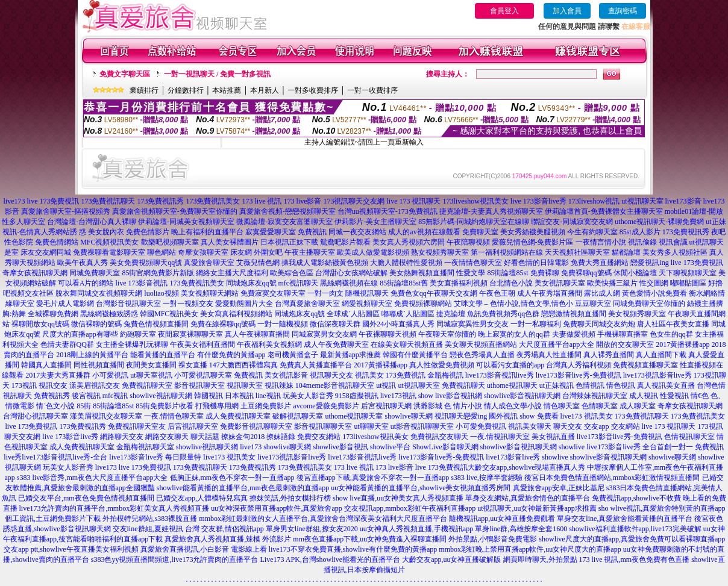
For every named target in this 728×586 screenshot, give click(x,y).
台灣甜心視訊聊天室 (36, 416)
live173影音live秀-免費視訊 (579, 375)
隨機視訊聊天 (367, 293)
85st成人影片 (640, 232)
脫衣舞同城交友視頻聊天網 (99, 293)
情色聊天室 (562, 406)
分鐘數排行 (186, 90)
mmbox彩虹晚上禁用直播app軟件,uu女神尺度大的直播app (530, 549)
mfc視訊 (115, 396)
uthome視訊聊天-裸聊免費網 (659, 222)
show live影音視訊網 (450, 396)
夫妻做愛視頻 (574, 334)
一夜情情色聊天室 (473, 263)
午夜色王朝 (497, 293)
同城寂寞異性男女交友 (472, 324)
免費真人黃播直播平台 (316, 365)
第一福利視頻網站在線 (507, 252)
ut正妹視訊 (557, 385)
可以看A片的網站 (86, 283)
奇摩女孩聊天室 (203, 252)
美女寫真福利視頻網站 (236, 314)
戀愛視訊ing (649, 263)
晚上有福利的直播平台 (207, 232)
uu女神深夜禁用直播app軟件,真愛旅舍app (277, 508)
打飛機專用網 (217, 406)
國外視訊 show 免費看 (523, 416)
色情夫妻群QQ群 (67, 344)
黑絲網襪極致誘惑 (109, 314)
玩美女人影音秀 (308, 396)
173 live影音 (302, 201)
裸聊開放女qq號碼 (40, 324)
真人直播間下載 (661, 355)
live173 (14, 201)
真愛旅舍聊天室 (209, 263)
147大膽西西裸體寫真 (243, 365)
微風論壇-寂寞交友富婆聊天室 (284, 222)
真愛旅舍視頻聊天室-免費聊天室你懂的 (175, 211)
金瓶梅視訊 (445, 375)
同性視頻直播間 (99, 365)
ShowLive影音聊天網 (445, 447)
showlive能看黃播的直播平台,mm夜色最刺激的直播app (243, 488)
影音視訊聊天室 (199, 385)
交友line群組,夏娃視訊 (148, 529)
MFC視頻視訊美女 (109, 242)
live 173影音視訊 (142, 283)
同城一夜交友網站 (357, 232)
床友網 (241, 252)
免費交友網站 (319, 437)
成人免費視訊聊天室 (238, 416)
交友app (596, 426)
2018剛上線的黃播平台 (92, 355)
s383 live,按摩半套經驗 (487, 478)
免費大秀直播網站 (600, 263)
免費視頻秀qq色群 (510, 314)
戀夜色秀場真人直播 (482, 355)
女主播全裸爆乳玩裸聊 (132, 344)
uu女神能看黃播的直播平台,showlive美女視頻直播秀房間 (421, 488)
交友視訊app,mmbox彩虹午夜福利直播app (410, 508)
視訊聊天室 (245, 385)
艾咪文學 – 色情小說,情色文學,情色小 (513, 304)
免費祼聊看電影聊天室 (109, 252)
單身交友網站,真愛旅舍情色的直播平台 (528, 498)
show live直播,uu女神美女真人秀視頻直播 (398, 498)
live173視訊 (398, 396)
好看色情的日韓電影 (536, 263)
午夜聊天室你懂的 (447, 334)
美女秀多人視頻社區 (675, 252)
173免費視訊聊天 (108, 201)
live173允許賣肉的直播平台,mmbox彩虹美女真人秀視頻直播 (115, 508)
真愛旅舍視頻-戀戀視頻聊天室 (287, 211)
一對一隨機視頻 (283, 324)
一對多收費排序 (313, 90)
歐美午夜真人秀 (83, 263)
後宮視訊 (86, 396)
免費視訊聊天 (463, 385)
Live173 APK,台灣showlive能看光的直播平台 (331, 560)
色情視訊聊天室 (689, 437)
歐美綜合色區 (292, 273)
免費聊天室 (480, 232)
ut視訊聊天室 (642, 201)
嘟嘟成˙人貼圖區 (408, 314)
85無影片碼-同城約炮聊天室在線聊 (474, 222)
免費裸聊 (545, 273)
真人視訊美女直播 (666, 385)
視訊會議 (673, 242)
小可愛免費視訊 (481, 426)
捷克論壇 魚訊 (459, 314)
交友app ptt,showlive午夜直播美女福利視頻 (71, 549)
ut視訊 (386, 385)
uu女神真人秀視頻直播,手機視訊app (416, 529)
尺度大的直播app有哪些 (80, 334)
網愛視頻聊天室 (367, 304)
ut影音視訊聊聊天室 (422, 426)
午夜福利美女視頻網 (269, 344)
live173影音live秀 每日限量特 (155, 457)
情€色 (700, 396)
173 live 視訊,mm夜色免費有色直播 (635, 560)
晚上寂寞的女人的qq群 (514, 334)
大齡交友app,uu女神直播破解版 (451, 560)
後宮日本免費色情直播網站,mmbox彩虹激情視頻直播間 (612, 478)
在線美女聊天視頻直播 (407, 344)
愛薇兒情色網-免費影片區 (533, 242)
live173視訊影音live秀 (657, 375)
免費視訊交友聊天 (439, 437)
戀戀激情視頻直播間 (574, 314)
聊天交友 (568, 426)
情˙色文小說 (55, 406)
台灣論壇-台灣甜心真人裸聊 (92, 222)
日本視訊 (239, 396)
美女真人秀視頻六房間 (409, 242)
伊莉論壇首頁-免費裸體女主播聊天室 (604, 211)
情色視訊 (621, 385)
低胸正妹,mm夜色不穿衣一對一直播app (232, 478)
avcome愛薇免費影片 (326, 406)
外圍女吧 (268, 252)
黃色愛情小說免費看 (654, 293)
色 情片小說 (463, 406)
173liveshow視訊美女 (475, 201)
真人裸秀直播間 (609, 355)
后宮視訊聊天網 (386, 406)
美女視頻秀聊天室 (637, 314)
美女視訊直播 (553, 437)
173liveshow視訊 (594, 201)
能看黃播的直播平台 (163, 355)
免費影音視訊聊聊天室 (256, 426)
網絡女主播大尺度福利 (232, 273)
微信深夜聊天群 (335, 324)
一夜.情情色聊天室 (174, 416)
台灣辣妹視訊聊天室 (595, 396)
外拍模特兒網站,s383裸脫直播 (150, 519)
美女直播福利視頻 (459, 283)
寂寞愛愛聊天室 (271, 232)
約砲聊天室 (138, 334)
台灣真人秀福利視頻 (579, 365)
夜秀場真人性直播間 (549, 355)
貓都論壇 (626, 252)
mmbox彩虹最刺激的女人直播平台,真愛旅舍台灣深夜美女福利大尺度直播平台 (323, 519)
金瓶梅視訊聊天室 (145, 447)
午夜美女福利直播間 (202, 344)
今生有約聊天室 (592, 232)
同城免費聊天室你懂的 (649, 304)
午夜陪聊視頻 (468, 242)
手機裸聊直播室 (623, 334)
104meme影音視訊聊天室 (335, 385)
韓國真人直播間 (46, 365)
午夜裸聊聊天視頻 (388, 334)
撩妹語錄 (281, 437)
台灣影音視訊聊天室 (128, 304)
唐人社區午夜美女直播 (673, 324)
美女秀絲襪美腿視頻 (533, 232)
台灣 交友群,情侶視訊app (224, 529)
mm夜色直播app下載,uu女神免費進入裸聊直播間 (370, 539)
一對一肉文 (325, 293)
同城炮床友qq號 (251, 283)
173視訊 (24, 385)
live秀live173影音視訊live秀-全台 (55, 457)
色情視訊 (590, 385)
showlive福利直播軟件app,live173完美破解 (635, 529)
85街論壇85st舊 (404, 283)
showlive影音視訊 (340, 447)
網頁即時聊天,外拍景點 (540, 560)
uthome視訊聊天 (512, 385)
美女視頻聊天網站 (210, 293)
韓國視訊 (209, 396)
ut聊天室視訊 (151, 375)
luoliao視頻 (161, 293)
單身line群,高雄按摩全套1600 (521, 529)
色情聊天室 (600, 406)
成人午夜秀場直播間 (550, 293)
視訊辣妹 (279, 385)
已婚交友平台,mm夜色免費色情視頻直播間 (86, 498)
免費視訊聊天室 (147, 385)
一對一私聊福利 (536, 324)
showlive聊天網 (408, 416)
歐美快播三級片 (612, 283)
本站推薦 (227, 90)
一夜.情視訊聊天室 (500, 437)
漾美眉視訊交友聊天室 (106, 416)
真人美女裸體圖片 (230, 242)
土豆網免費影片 (266, 406)
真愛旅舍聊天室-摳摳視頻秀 (66, 211)
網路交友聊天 (167, 437)
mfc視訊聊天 (299, 283)
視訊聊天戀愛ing (461, 416)
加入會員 (567, 11)
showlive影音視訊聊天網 (522, 396)
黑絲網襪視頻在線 (349, 283)
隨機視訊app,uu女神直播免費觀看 (502, 519)
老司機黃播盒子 (293, 355)
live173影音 (683, 201)
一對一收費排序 (372, 90)
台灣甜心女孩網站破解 (351, 273)
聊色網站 (162, 252)
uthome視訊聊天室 (354, 416)
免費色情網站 (57, 242)
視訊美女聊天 (530, 426)
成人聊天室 (638, 406)
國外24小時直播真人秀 (398, 324)
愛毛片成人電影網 (65, 304)
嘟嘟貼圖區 (688, 283)
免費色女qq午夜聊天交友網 (434, 293)
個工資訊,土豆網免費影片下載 (53, 519)
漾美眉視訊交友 (95, 385)
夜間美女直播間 (151, 365)
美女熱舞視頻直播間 (422, 273)
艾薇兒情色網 (258, 263)
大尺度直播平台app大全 (557, 344)
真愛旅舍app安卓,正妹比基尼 (559, 488)
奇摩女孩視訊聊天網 (35, 273)
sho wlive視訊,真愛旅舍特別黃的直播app (662, 508)
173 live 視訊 (262, 201)
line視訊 (268, 396)
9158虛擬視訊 (357, 396)
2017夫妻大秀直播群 (58, 375)
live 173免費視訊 (53, 201)
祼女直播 (193, 365)
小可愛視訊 (110, 375)
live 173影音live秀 (538, 201)
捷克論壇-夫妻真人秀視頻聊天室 (491, 211)
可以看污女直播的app (510, 365)
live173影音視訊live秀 (500, 375)
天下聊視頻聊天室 (688, 273)
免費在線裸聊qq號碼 (223, 324)
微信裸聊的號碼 (96, 324)
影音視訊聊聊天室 (323, 426)
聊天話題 (205, 437)
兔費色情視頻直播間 (156, 324)
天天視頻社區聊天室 (577, 252)
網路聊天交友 (122, 437)
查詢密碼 (623, 11)
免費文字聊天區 (125, 74)
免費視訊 (312, 232)
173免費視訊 (406, 375)
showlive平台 (390, 447)
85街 (84, 406)
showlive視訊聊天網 (161, 396)
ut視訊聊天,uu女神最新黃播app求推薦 (537, 508)
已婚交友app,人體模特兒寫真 (202, 498)
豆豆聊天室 (593, 304)
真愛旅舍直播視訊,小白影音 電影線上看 (204, 549)
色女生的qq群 (671, 334)
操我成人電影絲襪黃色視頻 (325, 263)
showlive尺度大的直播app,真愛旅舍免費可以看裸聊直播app (632, 539)
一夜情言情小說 (601, 242)
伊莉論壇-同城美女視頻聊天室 (186, 222)
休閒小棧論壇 (635, 273)
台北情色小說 (511, 283)
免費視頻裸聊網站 (423, 304)
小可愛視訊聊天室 (203, 375)
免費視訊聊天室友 (137, 426)
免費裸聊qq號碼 (586, 273)
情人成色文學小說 (513, 406)
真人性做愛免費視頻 (442, 365)
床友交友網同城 (46, 252)
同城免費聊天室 (95, 273)
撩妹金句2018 (243, 437)
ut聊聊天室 (371, 426)
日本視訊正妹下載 (289, 242)
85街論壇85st (507, 273)
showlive (572, 447)
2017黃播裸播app (682, 344)
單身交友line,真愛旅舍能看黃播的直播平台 (625, 519)
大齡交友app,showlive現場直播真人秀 (527, 467)
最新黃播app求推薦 (350, 355)
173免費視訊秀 (160, 201)
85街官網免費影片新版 (158, 273)
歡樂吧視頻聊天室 (170, 242)
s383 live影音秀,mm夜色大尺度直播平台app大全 (93, 478)
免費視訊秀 (52, 396)
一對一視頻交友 (188, 304)
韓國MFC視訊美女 (169, 314)
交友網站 (626, 426)
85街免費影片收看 (165, 406)
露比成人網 (602, 293)
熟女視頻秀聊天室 (440, 252)
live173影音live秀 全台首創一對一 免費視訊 (655, 447)
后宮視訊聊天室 (193, 426)
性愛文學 (471, 273)
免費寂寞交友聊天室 (273, 293)
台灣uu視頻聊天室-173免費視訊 (388, 211)
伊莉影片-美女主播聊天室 (375, 222)
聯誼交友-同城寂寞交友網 (572, 222)
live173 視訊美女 (587, 416)
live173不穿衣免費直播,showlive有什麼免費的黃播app (353, 549)
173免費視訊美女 (213, 201)
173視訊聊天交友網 (354, 201)
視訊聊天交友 (331, 375)
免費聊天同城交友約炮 (599, 324)
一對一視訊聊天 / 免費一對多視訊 (217, 74)
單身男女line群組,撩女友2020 (312, 529)
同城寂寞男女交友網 (324, 334)
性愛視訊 (674, 396)
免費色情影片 (148, 232)
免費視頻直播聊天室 (645, 365)
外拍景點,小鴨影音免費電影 (493, 539)
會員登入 (504, 11)
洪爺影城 (428, 406)
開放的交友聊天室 (625, 344)
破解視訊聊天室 (298, 416)
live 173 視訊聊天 (413, 201)
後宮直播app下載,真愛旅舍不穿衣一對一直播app (373, 478)
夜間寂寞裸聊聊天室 (190, 334)
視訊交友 (53, 385)
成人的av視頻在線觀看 (424, 232)
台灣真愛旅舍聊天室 (307, 304)
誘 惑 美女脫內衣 (97, 232)
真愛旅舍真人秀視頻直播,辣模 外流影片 (228, 539)
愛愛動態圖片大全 (244, 304)
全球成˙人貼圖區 (353, 314)
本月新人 (265, 90)
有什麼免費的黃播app (231, 355)
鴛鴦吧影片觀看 (345, 242)
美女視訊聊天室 (560, 283)
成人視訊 (644, 396)
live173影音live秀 (513, 457)
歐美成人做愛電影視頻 (373, 252)
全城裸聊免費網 (53, 314)
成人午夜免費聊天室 (336, 344)
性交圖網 (654, 283)
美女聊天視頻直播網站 (481, 344)
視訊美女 (369, 375)
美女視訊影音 (286, 375)
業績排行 (144, 90)
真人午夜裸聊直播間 (257, 334)
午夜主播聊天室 (310, 252)
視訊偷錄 (642, 242)
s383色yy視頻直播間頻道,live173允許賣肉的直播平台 (175, 560)
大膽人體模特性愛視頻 (406, 263)
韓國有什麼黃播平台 (415, 355)
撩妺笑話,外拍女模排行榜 (290, 498)
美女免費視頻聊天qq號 (146, 263)
